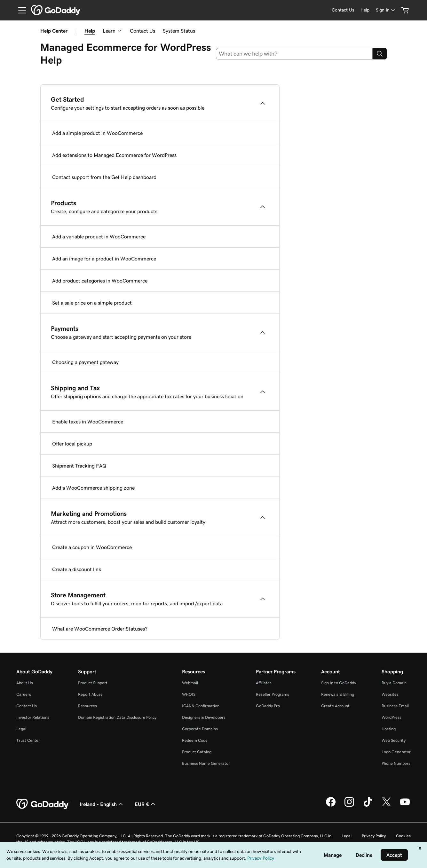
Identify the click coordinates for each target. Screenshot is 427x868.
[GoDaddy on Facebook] (331, 806)
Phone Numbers (396, 763)
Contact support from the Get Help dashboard (104, 177)
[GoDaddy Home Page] (43, 804)
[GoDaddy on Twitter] (386, 806)
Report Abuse (90, 694)
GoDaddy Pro (268, 706)
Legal (21, 729)
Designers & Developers (204, 717)
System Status (179, 31)
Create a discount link (77, 569)
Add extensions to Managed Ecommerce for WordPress (114, 155)
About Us (25, 683)
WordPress (391, 717)
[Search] (380, 54)
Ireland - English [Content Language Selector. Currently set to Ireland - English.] (102, 804)
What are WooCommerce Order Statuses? (100, 629)
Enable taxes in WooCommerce (88, 422)
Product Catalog (197, 752)
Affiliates (264, 683)
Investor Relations (33, 717)
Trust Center (28, 740)
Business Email (395, 706)
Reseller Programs (273, 694)
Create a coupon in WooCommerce (92, 547)
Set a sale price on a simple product (92, 303)
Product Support (93, 683)
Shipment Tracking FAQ (79, 466)
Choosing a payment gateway (85, 362)
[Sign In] (386, 10)
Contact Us (142, 31)
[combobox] (294, 54)
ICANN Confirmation (201, 706)
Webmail (190, 683)
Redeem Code (195, 740)
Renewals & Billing (338, 694)
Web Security (394, 740)
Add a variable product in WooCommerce (99, 236)
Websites (390, 694)
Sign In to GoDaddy (339, 683)
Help (90, 31)
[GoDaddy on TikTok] (368, 806)
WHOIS (189, 694)
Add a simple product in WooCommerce (97, 133)
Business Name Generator (206, 763)
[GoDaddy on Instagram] (349, 806)
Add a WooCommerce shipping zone (93, 488)
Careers (24, 694)
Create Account (335, 706)
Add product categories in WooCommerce (100, 281)
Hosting (389, 729)
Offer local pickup (72, 444)
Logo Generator (396, 752)
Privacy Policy (374, 836)
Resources (87, 706)
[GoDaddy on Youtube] (405, 806)
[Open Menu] (20, 10)
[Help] (365, 10)
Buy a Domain (394, 683)
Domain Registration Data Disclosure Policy (117, 717)
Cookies (403, 836)
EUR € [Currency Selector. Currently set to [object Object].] (146, 804)
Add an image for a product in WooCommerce (104, 259)
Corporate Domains (200, 729)
